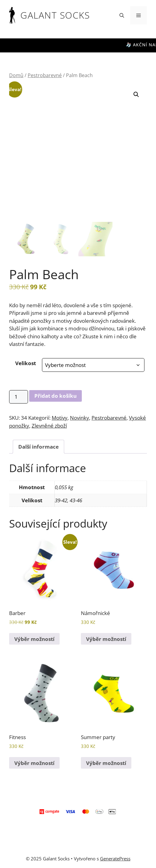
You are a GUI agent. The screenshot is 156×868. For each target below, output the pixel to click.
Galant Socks (55, 15)
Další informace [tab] (38, 447)
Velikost (26, 363)
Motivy (60, 418)
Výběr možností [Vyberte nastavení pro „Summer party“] (106, 763)
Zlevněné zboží (49, 426)
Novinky (80, 418)
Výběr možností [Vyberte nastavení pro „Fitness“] (34, 763)
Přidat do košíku (55, 396)
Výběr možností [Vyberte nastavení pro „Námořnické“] (106, 639)
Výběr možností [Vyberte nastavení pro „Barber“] (34, 639)
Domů (16, 75)
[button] (122, 15)
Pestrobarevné (45, 75)
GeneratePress (115, 859)
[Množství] (19, 397)
